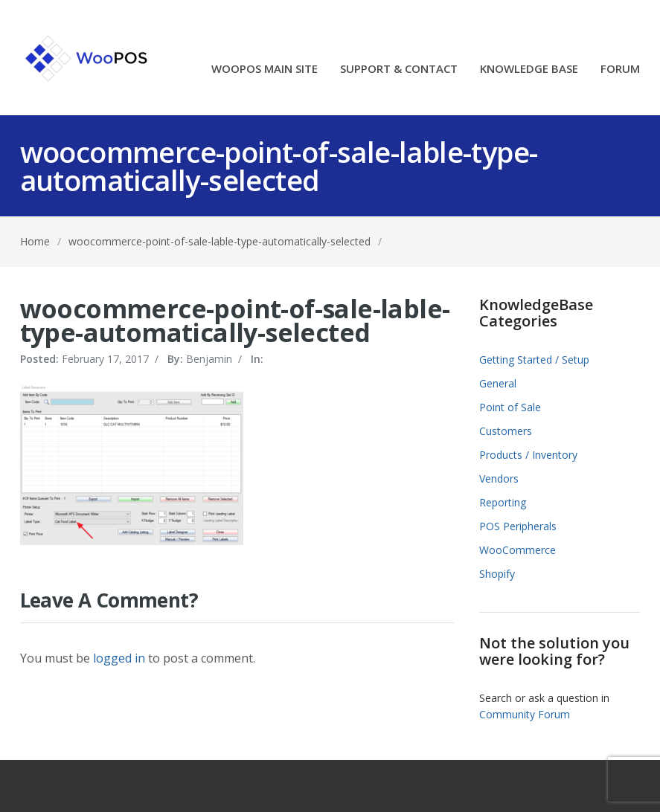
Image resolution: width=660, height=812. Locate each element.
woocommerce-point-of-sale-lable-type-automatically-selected (220, 241)
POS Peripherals (518, 526)
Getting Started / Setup (534, 360)
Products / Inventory (528, 455)
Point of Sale (510, 407)
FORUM (620, 70)
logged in (119, 658)
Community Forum (525, 714)
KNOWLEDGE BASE (529, 70)
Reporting (503, 502)
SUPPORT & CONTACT (399, 70)
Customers (506, 431)
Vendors (499, 478)
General (498, 383)
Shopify (497, 574)
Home (35, 241)
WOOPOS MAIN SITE (265, 70)
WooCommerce (518, 550)
